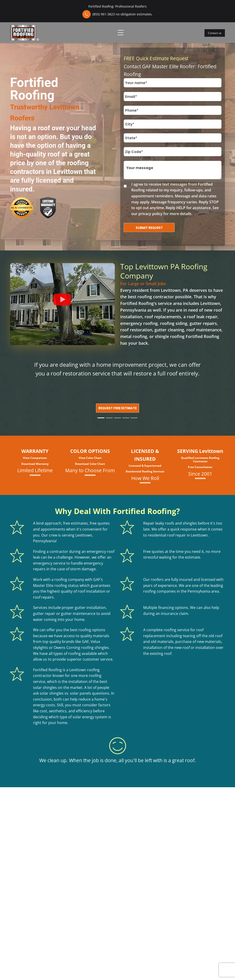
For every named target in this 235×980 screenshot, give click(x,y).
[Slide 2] (109, 418)
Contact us (215, 33)
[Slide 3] (117, 418)
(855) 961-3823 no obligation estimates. (123, 14)
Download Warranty (35, 464)
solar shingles (45, 687)
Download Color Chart (90, 464)
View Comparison (35, 458)
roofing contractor (156, 297)
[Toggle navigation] (121, 33)
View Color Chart (90, 458)
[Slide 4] (126, 418)
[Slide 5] (134, 418)
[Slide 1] (101, 418)
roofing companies (159, 591)
